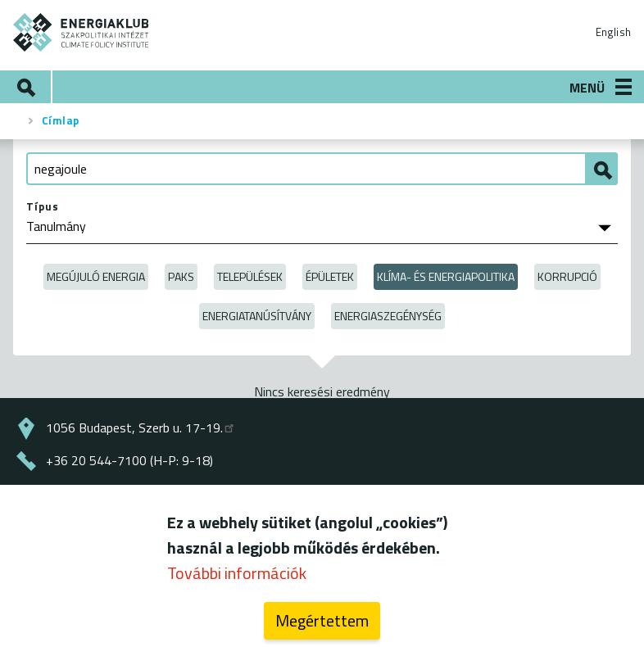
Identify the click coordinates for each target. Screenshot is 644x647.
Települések (250, 276)
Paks (181, 276)
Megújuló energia (96, 276)
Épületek (330, 276)
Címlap (61, 120)
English (613, 32)
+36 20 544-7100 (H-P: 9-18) (129, 460)
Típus (43, 206)
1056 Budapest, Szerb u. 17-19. (141, 428)
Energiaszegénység (388, 316)
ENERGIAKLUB (82, 32)
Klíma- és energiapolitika (446, 276)
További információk (237, 580)
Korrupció (567, 276)
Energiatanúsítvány (257, 316)
